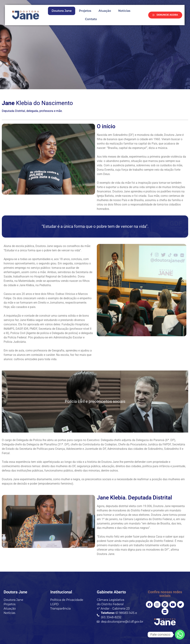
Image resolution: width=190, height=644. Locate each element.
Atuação (105, 11)
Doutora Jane (62, 11)
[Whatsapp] (180, 635)
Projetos (85, 11)
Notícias (124, 11)
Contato (91, 19)
